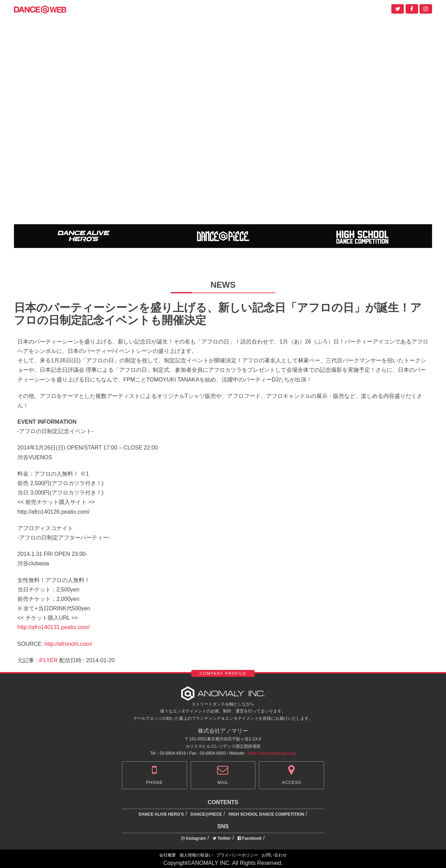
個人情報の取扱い (196, 855)
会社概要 (168, 855)
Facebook (250, 838)
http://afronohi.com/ (68, 644)
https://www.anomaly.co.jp (272, 753)
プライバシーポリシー (237, 855)
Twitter (222, 838)
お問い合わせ (274, 855)
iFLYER (48, 660)
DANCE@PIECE (206, 814)
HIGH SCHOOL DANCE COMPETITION (266, 814)
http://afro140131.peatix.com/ (53, 627)
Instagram (194, 838)
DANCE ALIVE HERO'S (161, 814)
